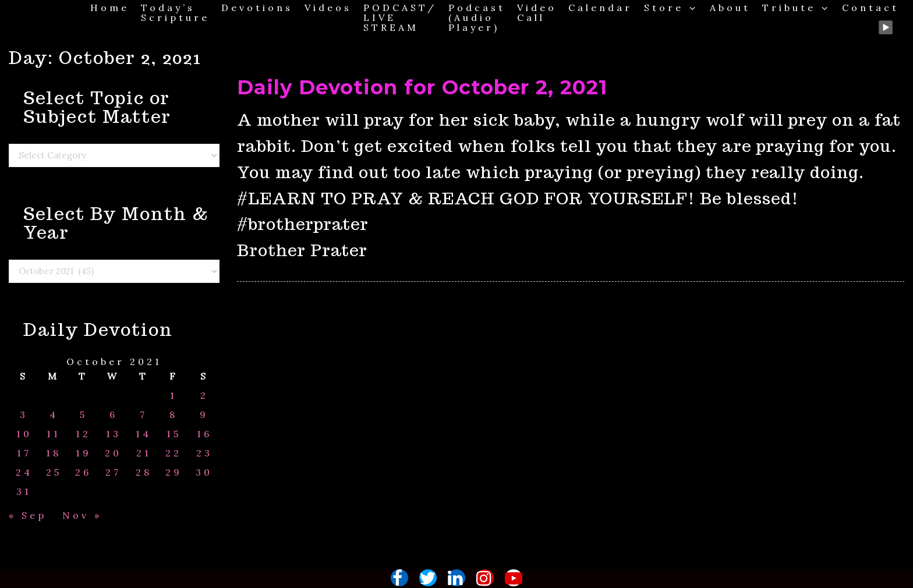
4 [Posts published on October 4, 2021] (54, 415)
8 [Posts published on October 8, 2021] (174, 415)
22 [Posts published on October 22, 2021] (174, 453)
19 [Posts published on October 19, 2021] (84, 453)
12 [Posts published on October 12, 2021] (83, 434)
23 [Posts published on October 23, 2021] (204, 453)
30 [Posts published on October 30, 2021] (204, 472)
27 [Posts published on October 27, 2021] (113, 472)
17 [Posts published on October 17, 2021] (24, 453)
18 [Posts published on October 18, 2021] (54, 453)
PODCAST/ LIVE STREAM (400, 17)
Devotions (257, 7)
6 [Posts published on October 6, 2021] (114, 415)
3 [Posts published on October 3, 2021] (24, 415)
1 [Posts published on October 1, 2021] (174, 396)
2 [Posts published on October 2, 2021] (204, 396)
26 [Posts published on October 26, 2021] (83, 472)
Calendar (600, 7)
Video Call (537, 12)
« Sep (28, 515)
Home (110, 7)
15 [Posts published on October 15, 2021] (174, 434)
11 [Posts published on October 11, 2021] (54, 434)
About (730, 7)
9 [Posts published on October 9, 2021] (204, 415)
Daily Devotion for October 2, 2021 (422, 87)
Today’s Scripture (175, 12)
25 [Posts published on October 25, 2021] (54, 472)
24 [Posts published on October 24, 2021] (24, 472)
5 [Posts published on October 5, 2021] (84, 415)
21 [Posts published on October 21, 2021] (144, 453)
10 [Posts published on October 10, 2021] (24, 434)
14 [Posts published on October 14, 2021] (144, 434)
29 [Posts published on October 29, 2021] (174, 472)
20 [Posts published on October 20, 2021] (113, 453)
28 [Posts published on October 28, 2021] (144, 472)
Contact (870, 7)
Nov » (82, 515)
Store (671, 7)
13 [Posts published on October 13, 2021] (114, 434)
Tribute (796, 7)
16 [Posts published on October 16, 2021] (204, 434)
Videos (328, 7)
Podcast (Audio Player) (477, 17)
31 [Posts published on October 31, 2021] (24, 492)
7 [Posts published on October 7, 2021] (144, 415)
